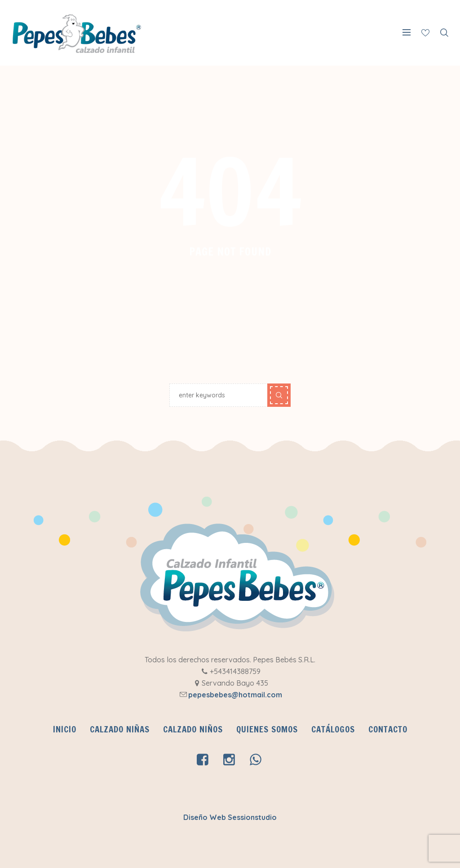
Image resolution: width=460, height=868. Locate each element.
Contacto (388, 729)
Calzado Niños (193, 729)
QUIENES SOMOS (267, 729)
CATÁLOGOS (333, 729)
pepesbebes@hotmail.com (235, 695)
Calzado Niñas (120, 729)
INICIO (65, 729)
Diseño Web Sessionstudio (230, 817)
